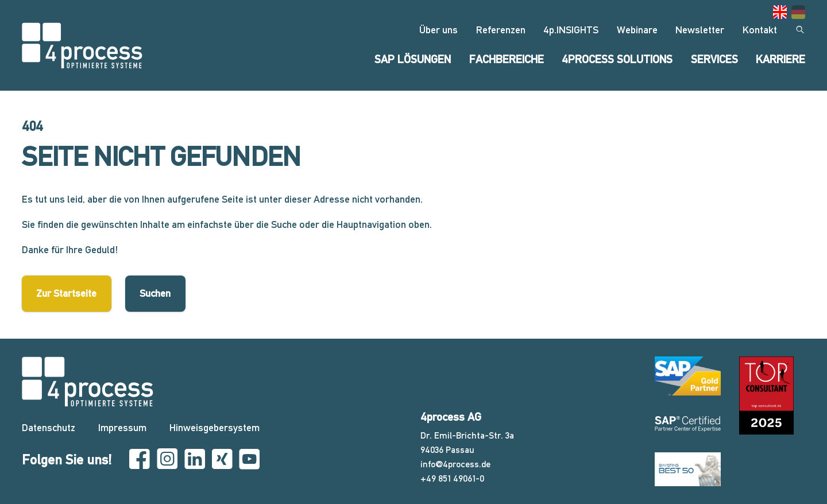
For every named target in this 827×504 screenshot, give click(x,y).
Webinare (637, 30)
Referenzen (501, 30)
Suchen (155, 293)
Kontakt (760, 30)
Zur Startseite (66, 293)
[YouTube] (249, 460)
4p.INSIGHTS (571, 30)
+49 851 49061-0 (452, 478)
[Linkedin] (195, 460)
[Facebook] (140, 460)
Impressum (122, 427)
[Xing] (222, 460)
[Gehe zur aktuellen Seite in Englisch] (780, 12)
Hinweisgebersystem (215, 427)
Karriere (780, 59)
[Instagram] (167, 460)
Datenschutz (49, 427)
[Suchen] (800, 30)
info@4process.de (455, 464)
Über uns (438, 30)
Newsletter (700, 30)
